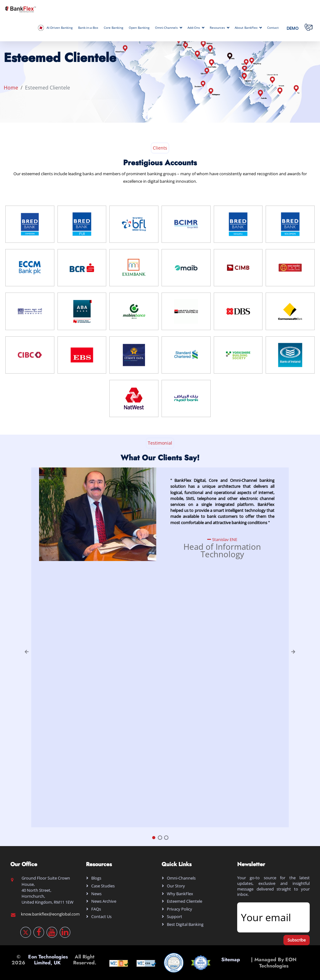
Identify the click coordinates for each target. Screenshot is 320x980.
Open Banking (139, 28)
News (96, 894)
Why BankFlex (180, 894)
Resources (219, 28)
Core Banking (113, 28)
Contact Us (101, 916)
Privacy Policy (180, 909)
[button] (25, 648)
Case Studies (103, 886)
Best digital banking (185, 924)
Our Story (176, 886)
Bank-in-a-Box (88, 28)
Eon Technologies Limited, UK (48, 960)
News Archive (104, 901)
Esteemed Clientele (185, 901)
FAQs (96, 909)
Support (175, 916)
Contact (273, 28)
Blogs (96, 878)
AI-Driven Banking (55, 28)
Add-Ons (196, 28)
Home (11, 88)
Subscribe (297, 940)
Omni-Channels (168, 28)
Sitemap (231, 962)
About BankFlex (248, 28)
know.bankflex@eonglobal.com (50, 914)
